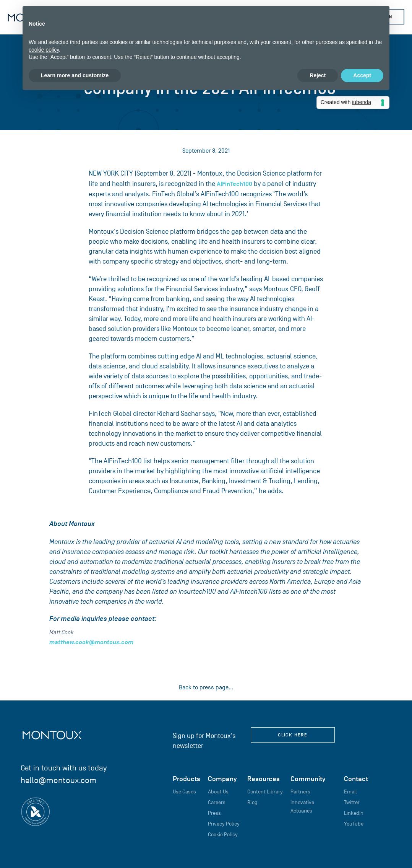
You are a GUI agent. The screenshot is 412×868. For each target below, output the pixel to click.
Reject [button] (318, 75)
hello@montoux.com (59, 780)
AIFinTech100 (234, 184)
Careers (217, 802)
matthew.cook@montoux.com (91, 642)
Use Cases (184, 792)
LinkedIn (354, 813)
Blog (252, 802)
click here (293, 735)
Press (214, 813)
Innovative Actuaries (302, 807)
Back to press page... (206, 687)
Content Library (265, 792)
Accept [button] (362, 75)
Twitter (352, 802)
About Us (218, 792)
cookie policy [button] (44, 50)
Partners (300, 792)
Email (350, 792)
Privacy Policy (224, 824)
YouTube (354, 824)
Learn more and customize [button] (75, 75)
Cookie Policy (223, 835)
